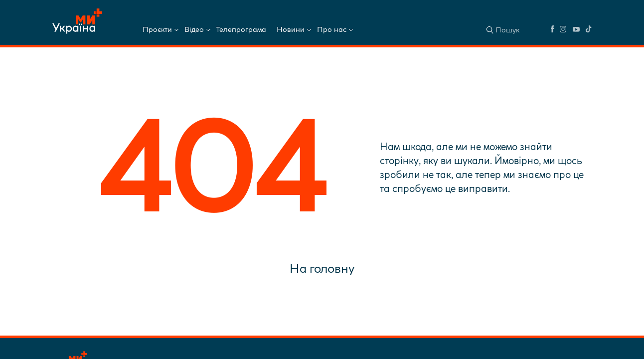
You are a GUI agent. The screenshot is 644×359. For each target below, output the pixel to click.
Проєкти (157, 29)
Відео (194, 29)
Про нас (332, 29)
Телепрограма (241, 29)
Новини (291, 29)
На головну (322, 268)
